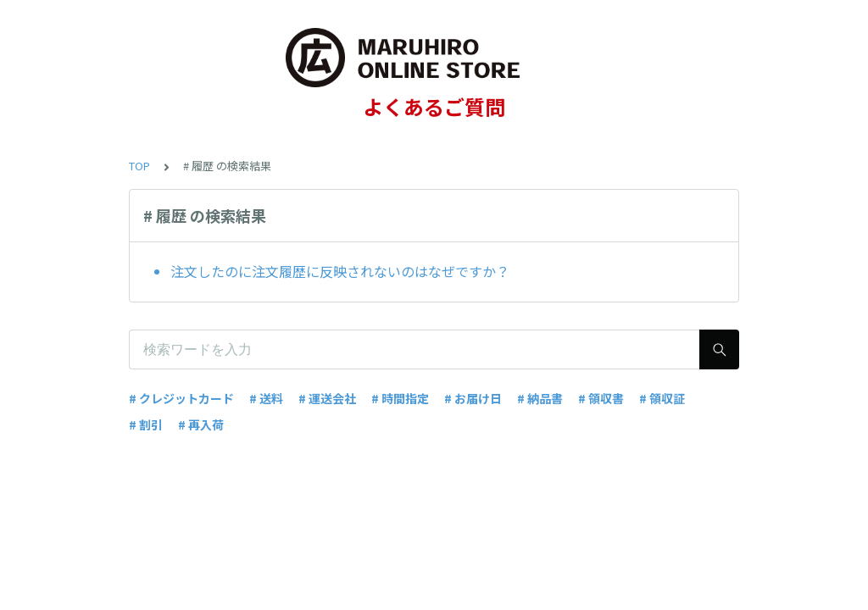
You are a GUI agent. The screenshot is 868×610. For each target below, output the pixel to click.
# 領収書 (601, 398)
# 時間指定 (400, 398)
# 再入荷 (201, 424)
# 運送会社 (327, 398)
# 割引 (146, 424)
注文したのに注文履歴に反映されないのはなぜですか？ (340, 271)
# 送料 (266, 398)
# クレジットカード (181, 398)
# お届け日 (473, 398)
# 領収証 (662, 398)
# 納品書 (540, 398)
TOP (139, 166)
